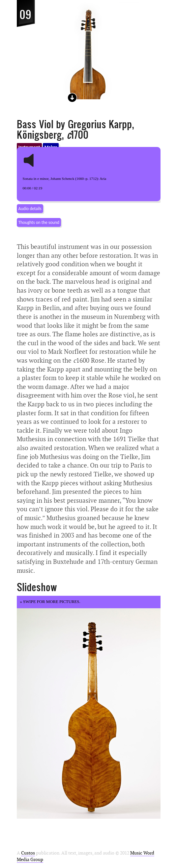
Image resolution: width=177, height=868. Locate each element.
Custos (28, 853)
